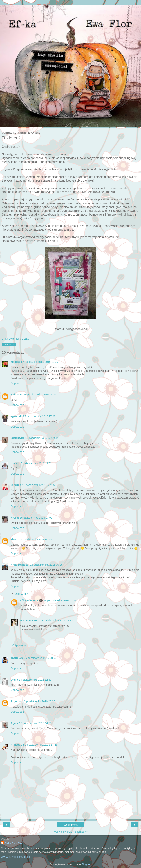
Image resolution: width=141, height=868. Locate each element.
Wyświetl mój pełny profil (15, 857)
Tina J (14, 540)
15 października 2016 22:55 (38, 485)
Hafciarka (17, 395)
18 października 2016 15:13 (56, 621)
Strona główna (71, 825)
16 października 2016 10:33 (60, 600)
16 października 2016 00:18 (36, 540)
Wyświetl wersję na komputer (70, 832)
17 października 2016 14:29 (35, 723)
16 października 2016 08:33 (40, 658)
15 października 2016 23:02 (36, 518)
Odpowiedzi (22, 594)
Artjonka (16, 701)
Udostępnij (9, 345)
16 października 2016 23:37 (39, 701)
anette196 (17, 658)
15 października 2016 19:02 (36, 463)
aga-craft (16, 416)
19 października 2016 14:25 (41, 745)
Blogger (86, 864)
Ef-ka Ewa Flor (29, 600)
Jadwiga (16, 485)
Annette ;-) (17, 745)
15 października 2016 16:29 (40, 395)
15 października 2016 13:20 (42, 362)
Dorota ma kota (29, 621)
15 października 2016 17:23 (39, 416)
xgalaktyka (17, 438)
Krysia (15, 518)
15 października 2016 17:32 (42, 438)
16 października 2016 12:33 (35, 680)
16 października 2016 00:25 (46, 565)
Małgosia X (18, 362)
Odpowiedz (17, 383)
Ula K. (14, 463)
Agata (14, 723)
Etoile (14, 680)
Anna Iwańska (20, 565)
